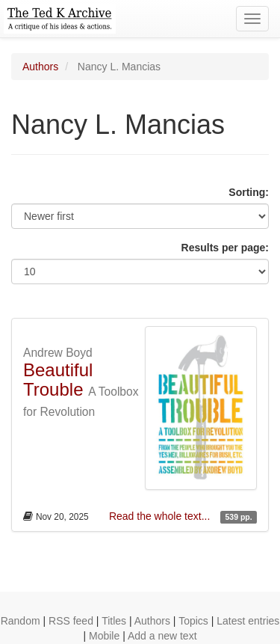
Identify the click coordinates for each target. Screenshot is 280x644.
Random (21, 621)
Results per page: (225, 248)
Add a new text (162, 636)
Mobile (104, 636)
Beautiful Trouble (58, 380)
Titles (114, 621)
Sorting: (249, 192)
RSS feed (71, 621)
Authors (40, 67)
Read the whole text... (161, 516)
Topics (193, 621)
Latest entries (248, 621)
